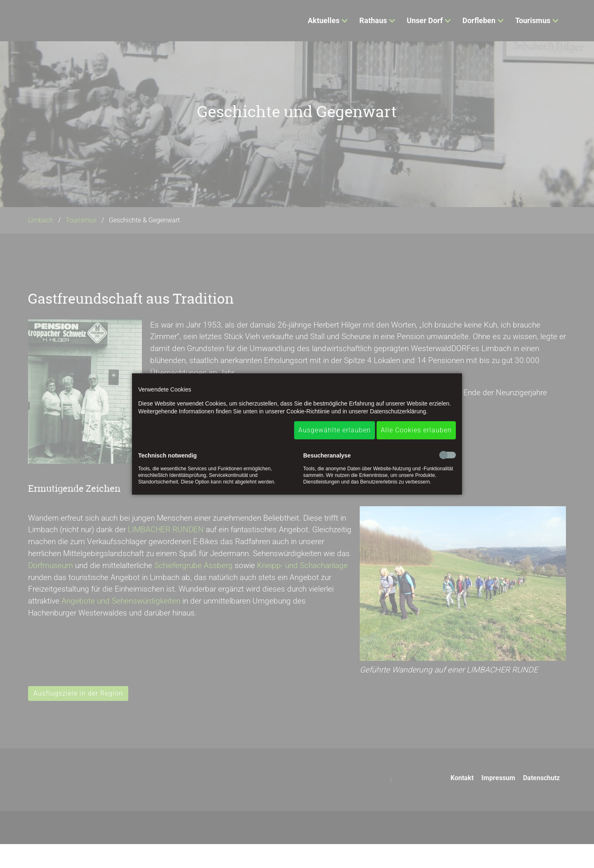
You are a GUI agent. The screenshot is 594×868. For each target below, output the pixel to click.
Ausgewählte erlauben (335, 430)
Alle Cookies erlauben (416, 430)
